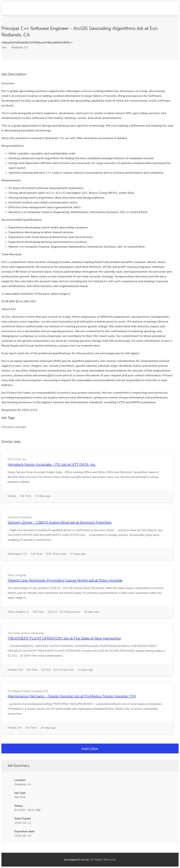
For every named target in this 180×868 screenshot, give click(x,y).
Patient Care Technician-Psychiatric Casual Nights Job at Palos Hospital (65, 580)
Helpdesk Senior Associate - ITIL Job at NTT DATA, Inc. (52, 464)
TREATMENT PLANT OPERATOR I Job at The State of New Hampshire (64, 638)
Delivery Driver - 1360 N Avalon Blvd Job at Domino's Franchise (60, 522)
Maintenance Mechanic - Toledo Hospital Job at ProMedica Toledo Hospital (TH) (72, 696)
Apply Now (90, 748)
